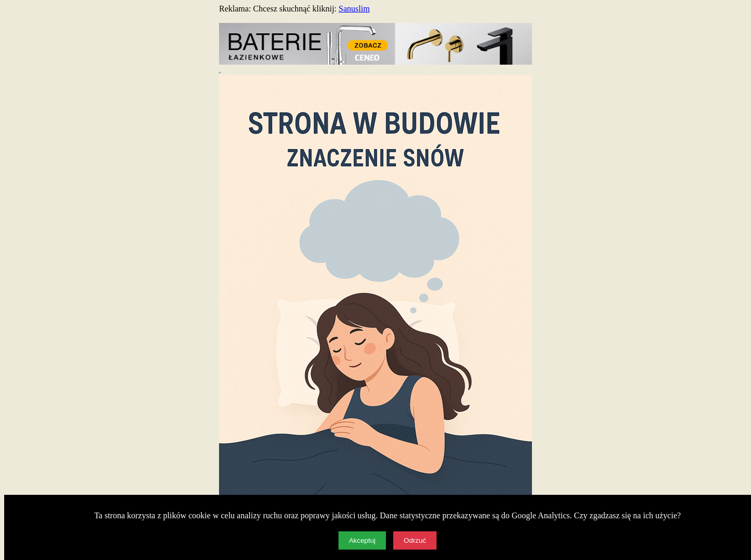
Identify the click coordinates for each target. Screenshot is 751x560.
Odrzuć (415, 540)
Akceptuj (362, 540)
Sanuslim (354, 9)
